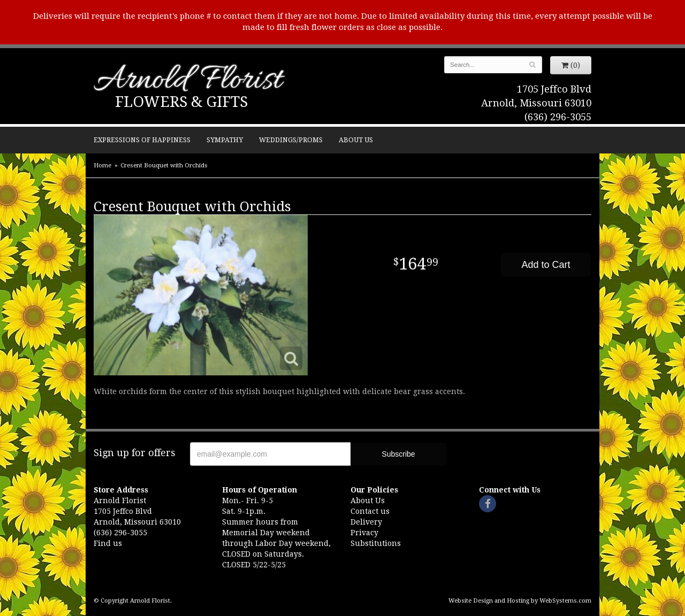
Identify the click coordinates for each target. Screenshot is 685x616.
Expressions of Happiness (142, 140)
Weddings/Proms (291, 140)
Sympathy (225, 140)
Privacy (364, 533)
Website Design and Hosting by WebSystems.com (520, 601)
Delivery (366, 522)
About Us (356, 140)
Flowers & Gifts (181, 102)
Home (102, 165)
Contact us (370, 511)
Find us (108, 543)
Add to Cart (546, 265)
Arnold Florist (188, 81)
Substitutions (376, 543)
